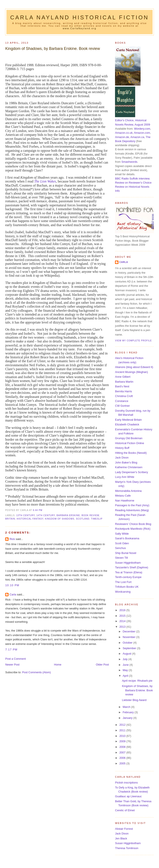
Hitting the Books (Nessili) (131, 453)
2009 (123, 741)
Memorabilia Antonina (128, 491)
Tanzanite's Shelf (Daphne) (132, 567)
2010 (123, 736)
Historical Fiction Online (129, 443)
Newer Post (12, 665)
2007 (123, 752)
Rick (12, 539)
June (126, 665)
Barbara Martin (124, 382)
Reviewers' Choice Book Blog (133, 524)
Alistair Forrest (124, 829)
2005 (123, 763)
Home (58, 665)
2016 (123, 610)
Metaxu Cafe (123, 496)
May (126, 670)
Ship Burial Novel (126, 553)
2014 (123, 621)
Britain (10, 519)
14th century (46, 515)
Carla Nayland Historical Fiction (79, 17)
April (126, 676)
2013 (123, 627)
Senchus (120, 548)
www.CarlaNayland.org (79, 28)
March (127, 707)
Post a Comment (15, 659)
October (128, 643)
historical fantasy (30, 519)
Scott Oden (122, 543)
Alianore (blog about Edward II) (134, 367)
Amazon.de (122, 137)
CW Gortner (122, 406)
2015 (123, 616)
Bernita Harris (123, 391)
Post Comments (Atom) (36, 672)
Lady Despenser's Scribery (131, 472)
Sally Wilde (122, 534)
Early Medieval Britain (128, 420)
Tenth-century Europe (128, 577)
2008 (123, 747)
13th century (26, 515)
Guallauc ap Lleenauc (128, 796)
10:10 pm (12, 585)
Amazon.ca (137, 137)
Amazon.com (142, 133)
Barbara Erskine (68, 515)
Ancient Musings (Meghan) (131, 372)
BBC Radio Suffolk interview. (132, 179)
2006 (123, 758)
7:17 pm (11, 649)
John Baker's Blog (126, 462)
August (127, 654)
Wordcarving (123, 592)
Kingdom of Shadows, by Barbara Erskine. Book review (52, 49)
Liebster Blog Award (134, 700)
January (128, 718)
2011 (123, 730)
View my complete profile (133, 341)
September (130, 648)
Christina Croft (124, 396)
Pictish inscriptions (126, 783)
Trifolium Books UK (127, 587)
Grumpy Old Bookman (129, 438)
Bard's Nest (122, 386)
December (129, 631)
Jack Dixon (122, 458)
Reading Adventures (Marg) (132, 510)
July (126, 659)
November (129, 637)
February (129, 712)
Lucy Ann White (125, 477)
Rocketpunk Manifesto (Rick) (133, 529)
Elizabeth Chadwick (127, 424)
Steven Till (121, 558)
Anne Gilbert (123, 377)
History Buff (122, 448)
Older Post (102, 665)
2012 (123, 725)
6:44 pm (38, 510)
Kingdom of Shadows (60, 519)
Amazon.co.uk (124, 133)
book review (90, 515)
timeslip (97, 519)
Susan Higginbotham (128, 563)
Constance (122, 401)
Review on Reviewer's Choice (133, 183)
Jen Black (121, 838)
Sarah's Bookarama (127, 538)
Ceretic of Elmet (125, 810)
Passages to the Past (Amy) (132, 505)
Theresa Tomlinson (127, 848)
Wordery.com (142, 129)
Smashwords (129, 162)
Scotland (83, 519)
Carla (13, 594)
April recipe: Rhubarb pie (137, 681)
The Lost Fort (123, 582)
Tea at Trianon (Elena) (129, 572)
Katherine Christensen (129, 467)
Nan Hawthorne (125, 501)
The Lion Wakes (45, 181)
